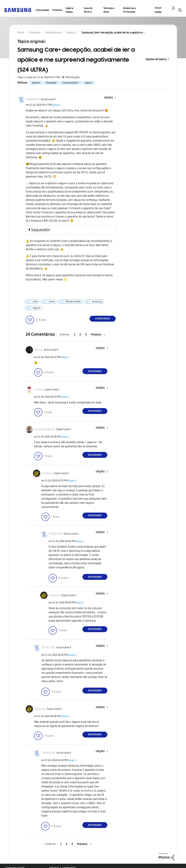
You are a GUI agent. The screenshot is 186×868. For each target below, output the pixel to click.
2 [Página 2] (80, 335)
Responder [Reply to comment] (95, 371)
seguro (89, 83)
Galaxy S (56, 105)
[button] (110, 98)
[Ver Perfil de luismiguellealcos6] (45, 429)
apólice (36, 83)
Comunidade (42, 10)
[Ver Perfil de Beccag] (39, 350)
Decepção (51, 83)
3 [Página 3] (86, 335)
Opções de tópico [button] (156, 59)
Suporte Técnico (88, 10)
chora (52, 302)
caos (35, 302)
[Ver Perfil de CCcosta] (39, 390)
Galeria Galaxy (69, 10)
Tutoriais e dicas (109, 10)
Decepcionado (73, 302)
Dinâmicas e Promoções (129, 10)
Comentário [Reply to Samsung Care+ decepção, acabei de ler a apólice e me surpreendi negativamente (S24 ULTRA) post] (103, 319)
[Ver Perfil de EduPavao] (47, 473)
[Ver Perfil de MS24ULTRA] (33, 99)
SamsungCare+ (71, 83)
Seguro (36, 308)
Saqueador (41, 230)
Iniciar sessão (158, 10)
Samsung (97, 302)
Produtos (57, 10)
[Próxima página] (98, 335)
